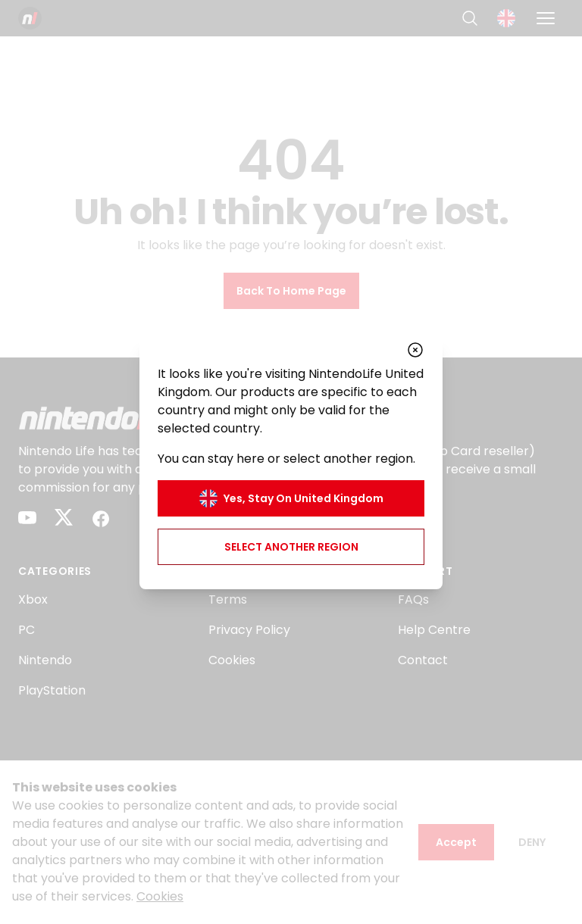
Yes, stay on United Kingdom (291, 498)
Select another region (291, 547)
